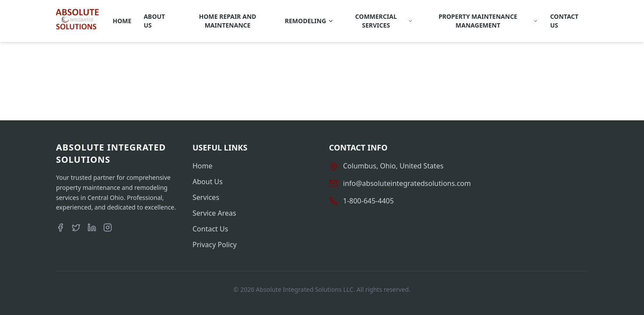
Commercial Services (384, 21)
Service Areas (214, 213)
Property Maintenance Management (488, 21)
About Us (154, 21)
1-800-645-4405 (368, 201)
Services (206, 197)
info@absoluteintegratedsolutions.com (407, 183)
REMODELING (309, 21)
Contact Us (564, 21)
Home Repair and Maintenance (228, 21)
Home (122, 21)
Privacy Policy (215, 245)
